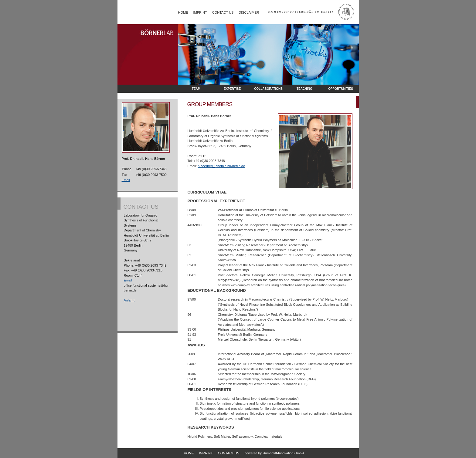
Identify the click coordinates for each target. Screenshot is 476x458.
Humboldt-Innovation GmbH (283, 453)
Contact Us (223, 12)
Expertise (232, 89)
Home (183, 12)
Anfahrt (129, 300)
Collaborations (268, 89)
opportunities (341, 89)
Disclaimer (249, 12)
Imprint (200, 12)
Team (196, 89)
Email (126, 180)
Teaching (304, 89)
